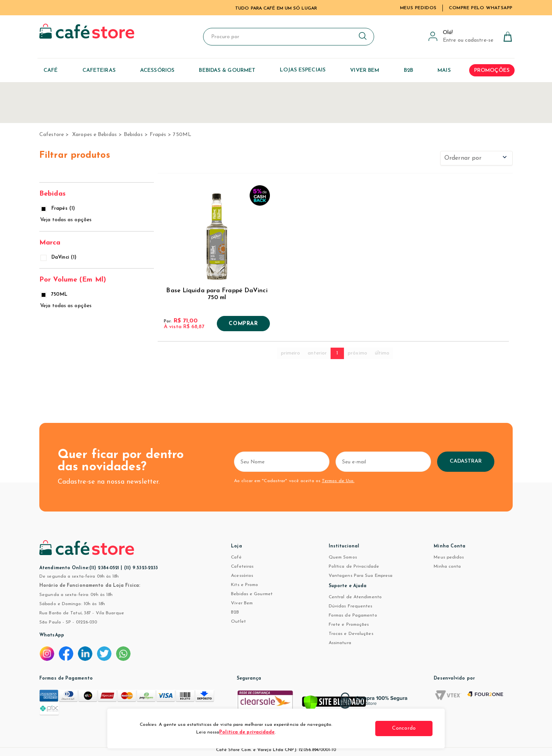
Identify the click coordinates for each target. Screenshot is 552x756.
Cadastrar (466, 461)
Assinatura (340, 643)
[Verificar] (334, 704)
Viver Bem (242, 603)
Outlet (238, 622)
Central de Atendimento (355, 597)
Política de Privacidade (354, 567)
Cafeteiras (242, 567)
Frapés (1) (58, 208)
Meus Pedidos (418, 8)
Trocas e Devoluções (351, 634)
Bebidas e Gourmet (252, 594)
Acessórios (242, 576)
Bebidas (133, 135)
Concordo (404, 728)
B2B (235, 612)
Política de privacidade (247, 732)
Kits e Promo (245, 585)
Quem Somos (343, 557)
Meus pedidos (449, 557)
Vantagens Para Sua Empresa (361, 576)
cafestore (52, 135)
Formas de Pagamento (353, 615)
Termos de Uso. (338, 481)
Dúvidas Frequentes (351, 606)
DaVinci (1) (59, 257)
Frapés (158, 135)
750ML (182, 135)
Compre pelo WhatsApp (481, 8)
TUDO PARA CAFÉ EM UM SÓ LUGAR (276, 8)
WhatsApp (52, 635)
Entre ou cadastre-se (468, 40)
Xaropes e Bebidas (94, 135)
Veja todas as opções (66, 220)
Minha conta (447, 567)
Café (236, 557)
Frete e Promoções (349, 625)
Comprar (243, 324)
